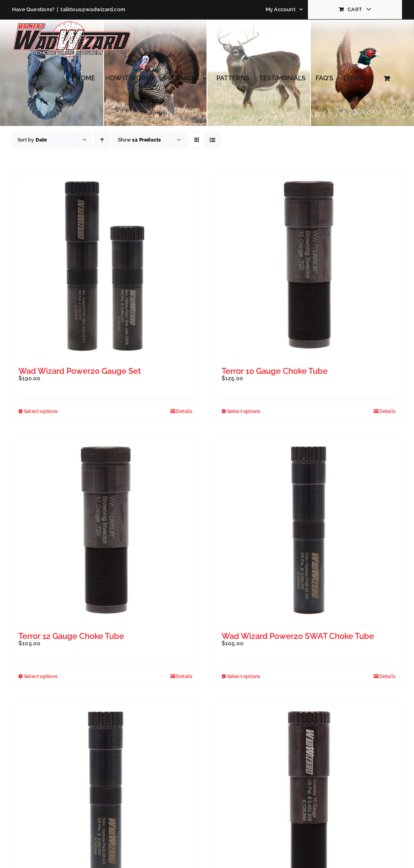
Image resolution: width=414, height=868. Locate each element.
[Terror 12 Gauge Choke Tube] (106, 531)
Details (184, 411)
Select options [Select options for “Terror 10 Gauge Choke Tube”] (244, 411)
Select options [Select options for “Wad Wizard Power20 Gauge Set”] (41, 411)
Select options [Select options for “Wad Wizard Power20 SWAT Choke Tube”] (244, 676)
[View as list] (213, 140)
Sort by (32, 140)
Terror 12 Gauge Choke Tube (71, 636)
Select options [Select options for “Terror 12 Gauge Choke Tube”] (41, 676)
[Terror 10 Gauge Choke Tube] (309, 266)
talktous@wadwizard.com (93, 9)
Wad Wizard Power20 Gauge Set (80, 371)
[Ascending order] (102, 140)
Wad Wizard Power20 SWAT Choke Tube (298, 636)
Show (139, 140)
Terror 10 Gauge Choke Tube (275, 371)
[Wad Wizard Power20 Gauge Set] (106, 266)
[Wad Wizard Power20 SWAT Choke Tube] (309, 531)
